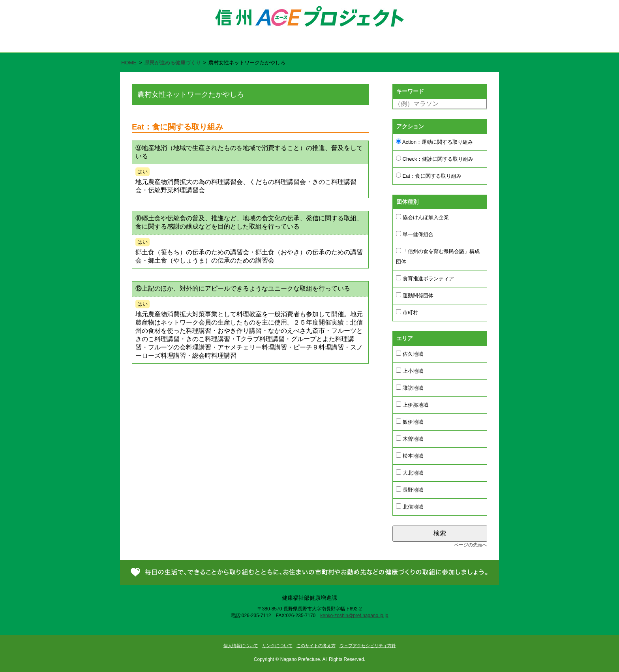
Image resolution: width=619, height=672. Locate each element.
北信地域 (410, 507)
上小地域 (410, 371)
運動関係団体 (415, 295)
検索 (440, 533)
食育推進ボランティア (425, 278)
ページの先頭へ (471, 545)
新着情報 (407, 44)
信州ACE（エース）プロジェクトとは (229, 44)
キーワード (410, 91)
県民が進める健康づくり (335, 44)
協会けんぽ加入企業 (422, 217)
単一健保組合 (415, 234)
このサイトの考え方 (316, 646)
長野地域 (410, 490)
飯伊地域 (410, 422)
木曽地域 (410, 439)
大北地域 (410, 473)
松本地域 (410, 456)
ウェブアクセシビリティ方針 (368, 646)
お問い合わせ (467, 44)
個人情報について (241, 646)
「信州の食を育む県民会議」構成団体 (438, 256)
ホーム (144, 44)
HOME (129, 63)
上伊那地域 (412, 405)
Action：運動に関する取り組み (434, 142)
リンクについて (277, 646)
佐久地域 (410, 354)
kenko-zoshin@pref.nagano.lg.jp (354, 616)
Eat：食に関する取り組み (429, 176)
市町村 (407, 312)
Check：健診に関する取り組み (435, 159)
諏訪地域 (410, 388)
